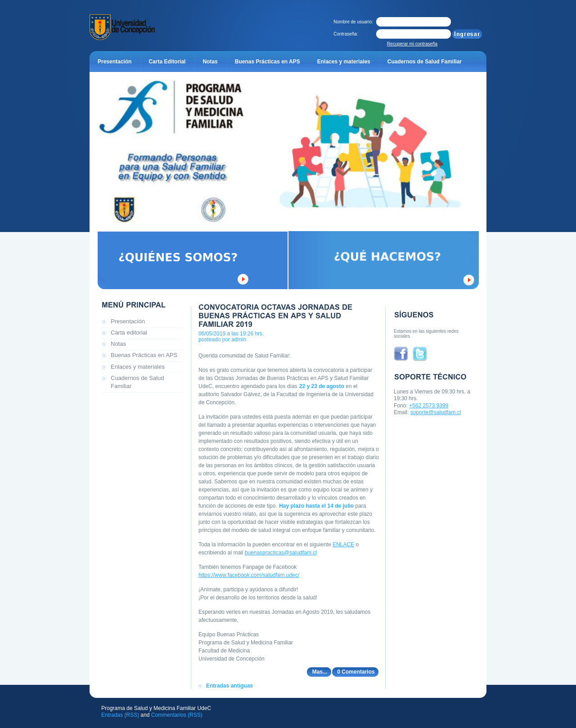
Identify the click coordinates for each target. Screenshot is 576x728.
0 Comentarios (356, 672)
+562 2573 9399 (429, 406)
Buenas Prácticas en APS (144, 355)
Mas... (320, 672)
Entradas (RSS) (120, 715)
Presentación (128, 321)
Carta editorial (129, 333)
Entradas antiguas (229, 686)
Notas (118, 344)
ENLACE (343, 545)
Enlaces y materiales (138, 367)
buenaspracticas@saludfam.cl (281, 553)
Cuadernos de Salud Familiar (137, 382)
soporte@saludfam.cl (436, 412)
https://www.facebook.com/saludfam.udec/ (249, 575)
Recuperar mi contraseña (412, 44)
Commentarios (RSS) (177, 715)
